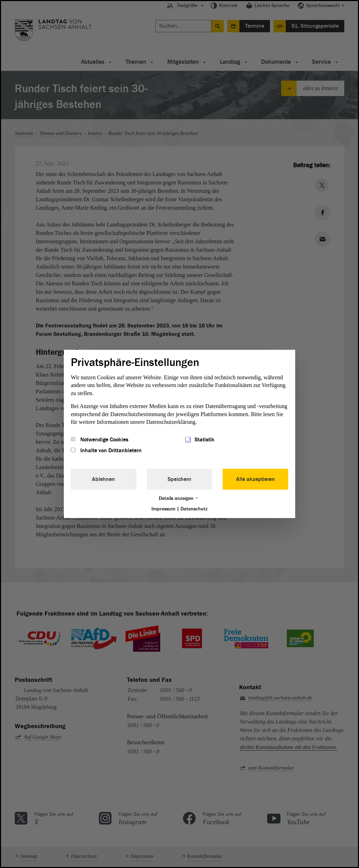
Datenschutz (194, 508)
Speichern (179, 479)
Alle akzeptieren (255, 479)
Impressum (163, 508)
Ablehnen (103, 479)
